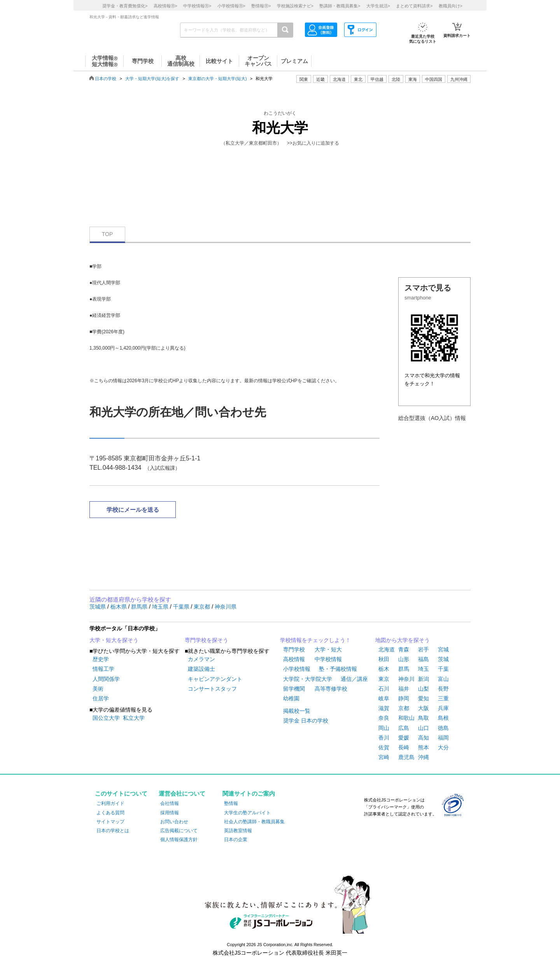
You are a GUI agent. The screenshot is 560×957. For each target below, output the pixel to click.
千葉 (443, 669)
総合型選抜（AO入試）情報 (432, 418)
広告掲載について (179, 831)
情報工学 (103, 669)
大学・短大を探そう (114, 640)
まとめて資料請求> (414, 6)
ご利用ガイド (110, 803)
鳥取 (423, 718)
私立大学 (134, 718)
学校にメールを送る (133, 510)
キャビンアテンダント (215, 679)
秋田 (384, 659)
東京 (384, 679)
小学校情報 (297, 669)
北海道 (339, 79)
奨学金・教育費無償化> (125, 6)
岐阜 (384, 698)
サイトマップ (110, 822)
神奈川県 (226, 607)
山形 (404, 659)
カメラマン (201, 659)
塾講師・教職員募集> (340, 6)
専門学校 (294, 649)
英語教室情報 (238, 831)
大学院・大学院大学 (308, 679)
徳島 (443, 728)
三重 (443, 698)
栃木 (384, 669)
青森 (404, 649)
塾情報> (261, 6)
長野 (443, 689)
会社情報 (170, 803)
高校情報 (294, 659)
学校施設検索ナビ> (295, 6)
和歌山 (406, 718)
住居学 (101, 698)
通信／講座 (354, 679)
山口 (423, 728)
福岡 (443, 738)
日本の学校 (106, 79)
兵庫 (443, 708)
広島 (404, 728)
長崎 (404, 747)
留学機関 (294, 689)
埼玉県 (161, 607)
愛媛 (404, 738)
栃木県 (119, 607)
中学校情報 (328, 659)
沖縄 (423, 757)
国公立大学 (106, 718)
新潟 (423, 679)
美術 (98, 689)
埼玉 (423, 669)
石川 (384, 689)
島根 (443, 718)
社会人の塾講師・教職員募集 (254, 822)
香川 (384, 738)
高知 (423, 738)
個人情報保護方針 (179, 840)
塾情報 (231, 803)
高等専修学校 (331, 689)
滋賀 (384, 708)
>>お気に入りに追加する (313, 143)
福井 (404, 689)
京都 (404, 708)
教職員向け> (451, 6)
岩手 (423, 649)
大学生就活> (378, 6)
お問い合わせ (174, 822)
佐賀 (384, 747)
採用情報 (170, 813)
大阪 (423, 708)
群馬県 (140, 607)
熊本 (423, 747)
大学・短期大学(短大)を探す (152, 79)
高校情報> (165, 6)
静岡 (404, 698)
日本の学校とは (113, 831)
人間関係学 (106, 679)
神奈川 (406, 679)
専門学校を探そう (206, 640)
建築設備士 (201, 669)
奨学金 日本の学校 (306, 721)
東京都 (203, 607)
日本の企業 (236, 840)
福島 (423, 659)
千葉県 (182, 607)
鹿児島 (406, 757)
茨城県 (98, 607)
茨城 (443, 659)
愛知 (423, 698)
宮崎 (384, 757)
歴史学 (101, 659)
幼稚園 (291, 698)
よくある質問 (110, 813)
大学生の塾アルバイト (247, 813)
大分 (443, 747)
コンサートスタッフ (212, 689)
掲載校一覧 (297, 711)
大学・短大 (328, 649)
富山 (443, 679)
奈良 (384, 718)
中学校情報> (197, 6)
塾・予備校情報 (338, 669)
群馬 (404, 669)
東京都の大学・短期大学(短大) (217, 79)
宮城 (443, 649)
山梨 (423, 689)
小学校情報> (231, 6)
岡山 (384, 728)
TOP (108, 234)
